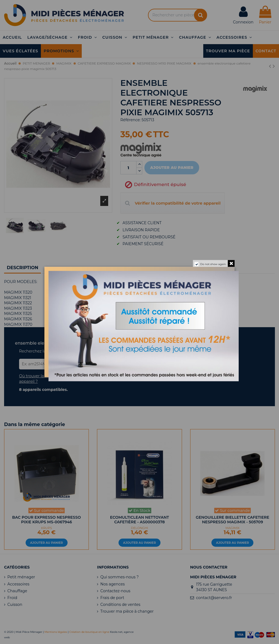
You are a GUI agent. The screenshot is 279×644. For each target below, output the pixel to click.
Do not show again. (213, 264)
